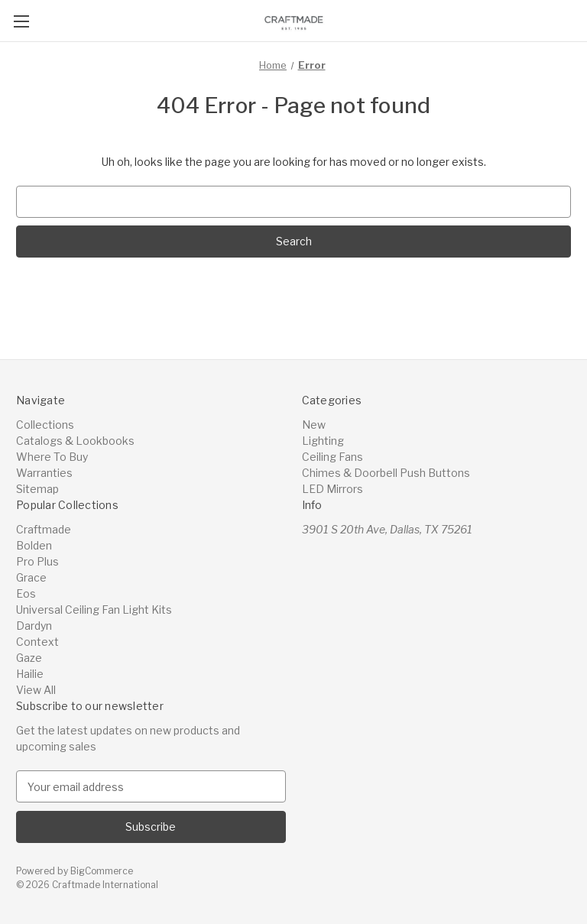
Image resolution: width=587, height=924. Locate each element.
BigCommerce (102, 871)
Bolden (34, 545)
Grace (31, 577)
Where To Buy (52, 457)
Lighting (323, 441)
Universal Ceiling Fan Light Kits (94, 610)
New (314, 425)
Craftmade (44, 529)
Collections (45, 425)
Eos (26, 593)
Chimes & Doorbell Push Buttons (386, 473)
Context (37, 642)
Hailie (30, 674)
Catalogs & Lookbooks (75, 441)
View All (36, 690)
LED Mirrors (332, 489)
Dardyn (34, 626)
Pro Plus (37, 561)
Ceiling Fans (332, 457)
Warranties (44, 473)
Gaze (29, 658)
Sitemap (37, 489)
